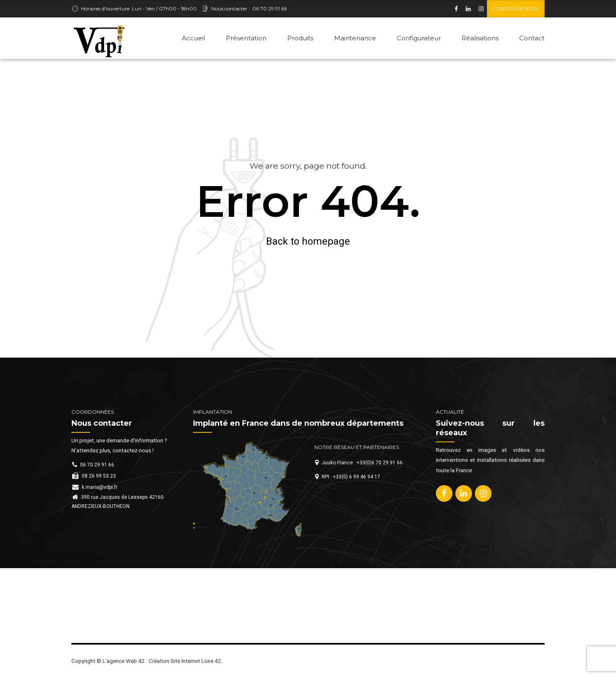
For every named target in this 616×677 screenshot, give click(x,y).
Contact (532, 38)
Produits (300, 38)
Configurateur (419, 38)
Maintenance (355, 38)
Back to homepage (308, 241)
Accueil (193, 38)
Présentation (246, 38)
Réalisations (480, 38)
